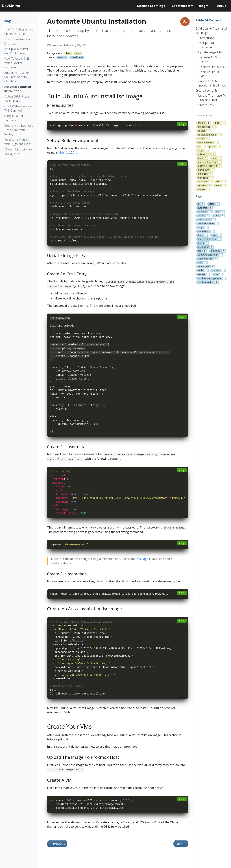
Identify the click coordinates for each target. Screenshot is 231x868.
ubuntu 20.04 (67, 152)
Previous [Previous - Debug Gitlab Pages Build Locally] (57, 844)
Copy (182, 124)
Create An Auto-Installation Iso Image (212, 83)
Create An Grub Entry (211, 59)
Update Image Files (211, 52)
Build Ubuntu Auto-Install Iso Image (211, 31)
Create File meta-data (212, 74)
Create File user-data (215, 67)
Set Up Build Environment (206, 45)
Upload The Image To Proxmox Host (212, 98)
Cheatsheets (182, 6)
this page (142, 559)
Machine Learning (151, 6)
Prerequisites (207, 38)
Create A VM (206, 105)
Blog (203, 6)
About (222, 6)
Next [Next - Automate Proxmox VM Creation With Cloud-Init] (181, 844)
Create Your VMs (206, 90)
